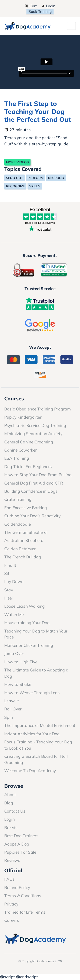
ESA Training (17, 458)
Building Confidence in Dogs (31, 491)
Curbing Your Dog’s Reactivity (32, 516)
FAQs (9, 879)
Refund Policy (17, 888)
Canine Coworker (20, 450)
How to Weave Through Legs (32, 693)
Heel (9, 598)
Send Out (15, 178)
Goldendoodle (17, 524)
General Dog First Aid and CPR (34, 483)
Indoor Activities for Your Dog (32, 734)
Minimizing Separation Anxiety (33, 434)
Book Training (40, 11)
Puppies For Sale (20, 852)
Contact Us (15, 811)
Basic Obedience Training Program (38, 409)
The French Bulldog (23, 557)
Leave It (12, 701)
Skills (35, 186)
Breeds (11, 828)
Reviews (12, 860)
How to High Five (21, 662)
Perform (36, 178)
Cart (31, 6)
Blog (9, 803)
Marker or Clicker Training (29, 645)
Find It (10, 565)
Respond (56, 178)
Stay (9, 590)
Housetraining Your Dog (27, 623)
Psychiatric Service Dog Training (35, 425)
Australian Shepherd (24, 540)
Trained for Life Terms (25, 912)
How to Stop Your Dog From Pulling (38, 475)
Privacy (11, 904)
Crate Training (18, 499)
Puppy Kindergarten (23, 417)
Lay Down (14, 582)
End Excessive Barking (26, 508)
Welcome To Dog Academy (30, 771)
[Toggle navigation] (71, 26)
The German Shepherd (25, 532)
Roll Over (13, 709)
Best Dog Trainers (21, 836)
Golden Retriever (20, 549)
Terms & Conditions (23, 896)
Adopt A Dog (17, 844)
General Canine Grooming (29, 442)
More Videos (17, 162)
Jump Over (14, 653)
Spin (9, 717)
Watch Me (14, 615)
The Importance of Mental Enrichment (40, 725)
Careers (12, 920)
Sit (7, 573)
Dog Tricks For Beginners (28, 467)
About (10, 795)
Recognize (15, 186)
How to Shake (18, 684)
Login (48, 6)
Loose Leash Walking (25, 606)
